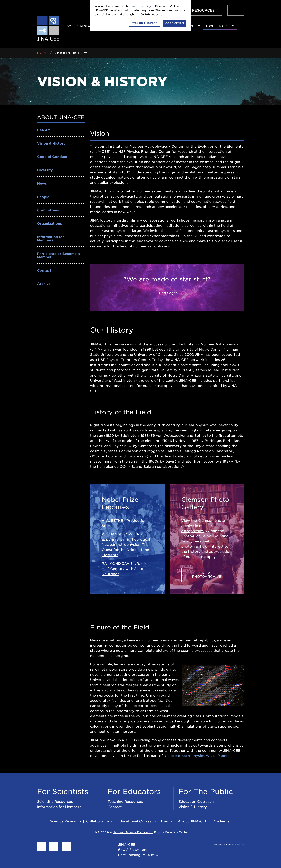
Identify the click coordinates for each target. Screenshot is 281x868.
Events (191, 26)
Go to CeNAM (175, 23)
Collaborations (99, 821)
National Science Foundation (133, 832)
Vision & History (71, 53)
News (42, 183)
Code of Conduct (52, 157)
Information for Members (51, 239)
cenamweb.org (140, 6)
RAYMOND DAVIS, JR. (121, 564)
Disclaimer (222, 821)
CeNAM (44, 130)
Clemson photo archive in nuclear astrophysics (203, 526)
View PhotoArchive (207, 575)
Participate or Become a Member (58, 255)
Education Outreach (196, 802)
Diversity (45, 170)
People (43, 197)
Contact (44, 270)
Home (43, 53)
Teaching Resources (125, 802)
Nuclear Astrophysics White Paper (197, 756)
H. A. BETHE (112, 521)
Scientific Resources (193, 10)
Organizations (49, 224)
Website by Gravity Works (225, 845)
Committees (48, 210)
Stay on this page (145, 23)
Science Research (82, 26)
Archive (44, 284)
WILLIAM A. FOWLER (121, 534)
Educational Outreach (136, 821)
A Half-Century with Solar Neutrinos (124, 569)
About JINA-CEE (218, 26)
